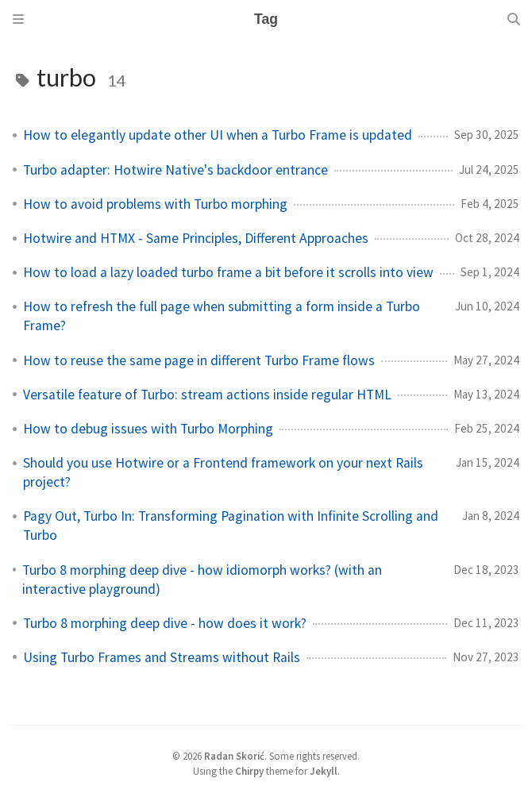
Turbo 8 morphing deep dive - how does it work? (165, 623)
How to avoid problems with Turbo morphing (155, 204)
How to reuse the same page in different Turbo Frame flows (199, 360)
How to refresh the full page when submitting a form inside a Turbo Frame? (222, 316)
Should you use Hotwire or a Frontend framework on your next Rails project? (223, 472)
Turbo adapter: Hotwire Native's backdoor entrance (175, 170)
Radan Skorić (234, 756)
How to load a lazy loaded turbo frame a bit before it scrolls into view (228, 272)
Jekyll (324, 771)
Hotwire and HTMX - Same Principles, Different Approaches (196, 238)
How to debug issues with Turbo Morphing (148, 429)
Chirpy (249, 771)
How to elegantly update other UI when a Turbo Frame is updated (218, 135)
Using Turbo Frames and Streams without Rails (162, 657)
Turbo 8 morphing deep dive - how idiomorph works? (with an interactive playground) (202, 580)
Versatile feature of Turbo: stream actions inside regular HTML (207, 395)
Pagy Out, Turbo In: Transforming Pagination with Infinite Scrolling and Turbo (231, 526)
